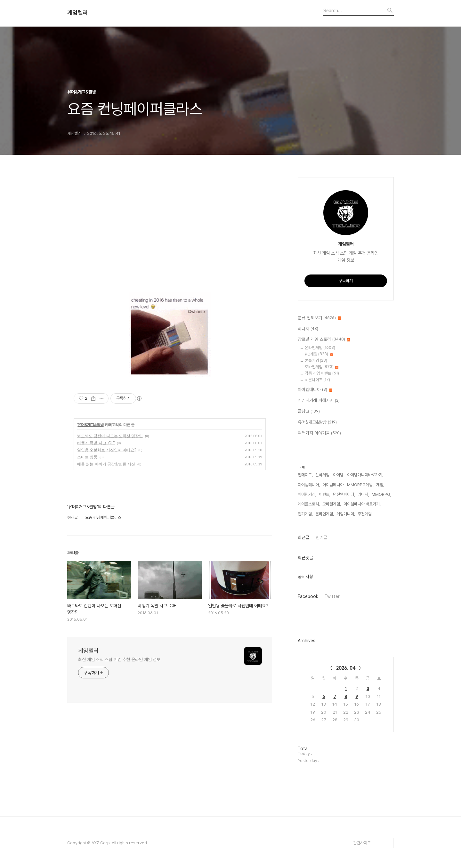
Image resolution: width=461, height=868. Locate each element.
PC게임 (319, 354)
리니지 (308, 329)
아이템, (339, 475)
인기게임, (305, 514)
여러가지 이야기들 (319, 433)
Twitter (332, 596)
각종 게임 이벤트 (322, 373)
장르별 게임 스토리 (324, 340)
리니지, (363, 494)
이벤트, (325, 494)
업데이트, (305, 475)
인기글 (321, 537)
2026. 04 (346, 668)
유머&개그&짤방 (90, 425)
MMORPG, (381, 494)
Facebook (308, 596)
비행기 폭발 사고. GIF (96, 443)
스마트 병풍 (87, 457)
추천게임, (365, 514)
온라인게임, (325, 514)
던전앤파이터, (344, 494)
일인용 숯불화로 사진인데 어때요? (107, 450)
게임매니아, (346, 514)
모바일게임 (322, 367)
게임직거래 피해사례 (319, 401)
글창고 (309, 412)
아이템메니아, (333, 485)
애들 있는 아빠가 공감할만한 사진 (106, 464)
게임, (380, 485)
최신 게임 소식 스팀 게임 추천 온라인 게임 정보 (119, 659)
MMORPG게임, (360, 485)
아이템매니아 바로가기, (362, 504)
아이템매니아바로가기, (365, 475)
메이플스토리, (309, 504)
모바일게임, (332, 504)
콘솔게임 (316, 360)
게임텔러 (77, 13)
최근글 (303, 537)
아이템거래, (307, 494)
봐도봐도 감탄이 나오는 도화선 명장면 (110, 436)
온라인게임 (320, 348)
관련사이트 (362, 843)
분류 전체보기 (319, 318)
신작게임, (323, 475)
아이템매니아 (315, 390)
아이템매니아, (309, 485)
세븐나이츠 (317, 380)
